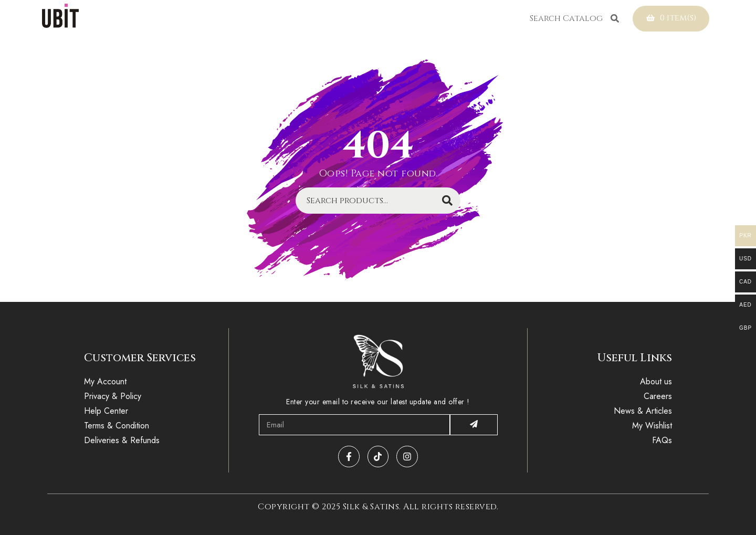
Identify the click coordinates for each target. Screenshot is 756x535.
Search (448, 201)
